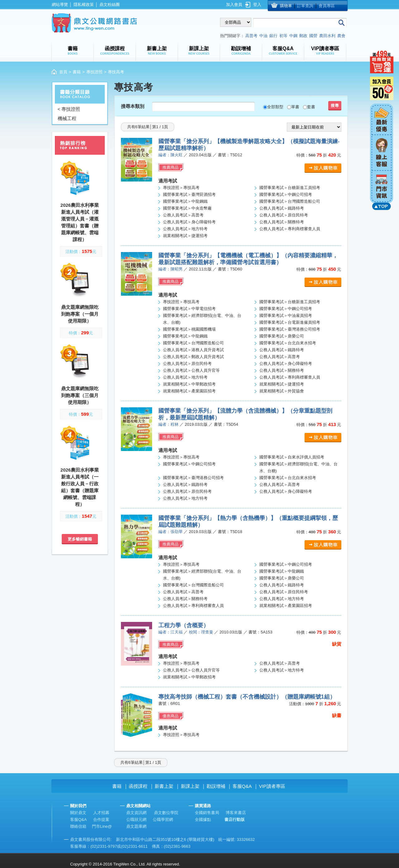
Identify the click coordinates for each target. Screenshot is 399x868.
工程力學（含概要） (184, 625)
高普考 (251, 36)
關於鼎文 (78, 813)
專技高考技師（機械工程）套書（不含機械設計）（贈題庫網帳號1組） (247, 697)
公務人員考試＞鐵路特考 (282, 208)
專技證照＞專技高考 (181, 188)
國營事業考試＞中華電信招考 (189, 309)
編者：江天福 (171, 632)
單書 (295, 107)
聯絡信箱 (78, 826)
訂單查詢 (305, 6)
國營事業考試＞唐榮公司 (282, 336)
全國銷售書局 (207, 813)
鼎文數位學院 (166, 813)
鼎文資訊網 (136, 813)
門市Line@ (102, 826)
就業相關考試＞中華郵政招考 (189, 384)
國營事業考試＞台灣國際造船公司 (290, 201)
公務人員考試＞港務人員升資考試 (193, 350)
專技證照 (94, 72)
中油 (263, 36)
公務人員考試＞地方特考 (185, 229)
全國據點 (203, 820)
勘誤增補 (216, 786)
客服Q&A (242, 786)
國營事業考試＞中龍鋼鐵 (185, 201)
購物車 (286, 6)
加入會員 (234, 5)
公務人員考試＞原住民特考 (284, 215)
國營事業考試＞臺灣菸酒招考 (189, 194)
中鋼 (293, 36)
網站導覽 (60, 5)
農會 (341, 36)
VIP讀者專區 (272, 786)
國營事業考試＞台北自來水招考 (288, 343)
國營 (313, 36)
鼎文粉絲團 (110, 5)
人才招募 (101, 813)
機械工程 (67, 118)
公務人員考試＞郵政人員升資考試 (193, 357)
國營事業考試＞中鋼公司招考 (286, 194)
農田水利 (327, 36)
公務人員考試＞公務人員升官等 (191, 370)
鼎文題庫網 (136, 826)
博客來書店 (236, 813)
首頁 (63, 72)
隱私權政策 (84, 5)
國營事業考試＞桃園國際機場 (189, 329)
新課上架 (190, 786)
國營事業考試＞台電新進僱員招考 (290, 322)
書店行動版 (235, 820)
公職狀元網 (136, 820)
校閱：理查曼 (201, 632)
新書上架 (164, 786)
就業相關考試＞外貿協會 (282, 391)
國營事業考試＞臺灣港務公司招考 (290, 329)
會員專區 (327, 6)
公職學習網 (163, 820)
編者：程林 (168, 424)
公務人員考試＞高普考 (183, 215)
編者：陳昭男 (171, 269)
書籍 (77, 72)
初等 (283, 36)
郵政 (303, 36)
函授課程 (138, 786)
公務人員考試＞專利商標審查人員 (290, 229)
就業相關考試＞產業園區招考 (189, 391)
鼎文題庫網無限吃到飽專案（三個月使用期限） (80, 395)
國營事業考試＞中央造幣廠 (187, 208)
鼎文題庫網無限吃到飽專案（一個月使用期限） (80, 314)
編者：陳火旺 (171, 155)
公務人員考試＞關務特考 (282, 222)
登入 (257, 5)
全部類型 (275, 107)
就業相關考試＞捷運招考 (185, 236)
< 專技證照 (69, 109)
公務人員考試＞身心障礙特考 (189, 222)
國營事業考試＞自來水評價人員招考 (292, 457)
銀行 (273, 36)
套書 (311, 107)
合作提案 (101, 820)
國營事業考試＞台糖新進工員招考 (290, 188)
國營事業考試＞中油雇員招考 (286, 315)
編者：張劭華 (171, 532)
